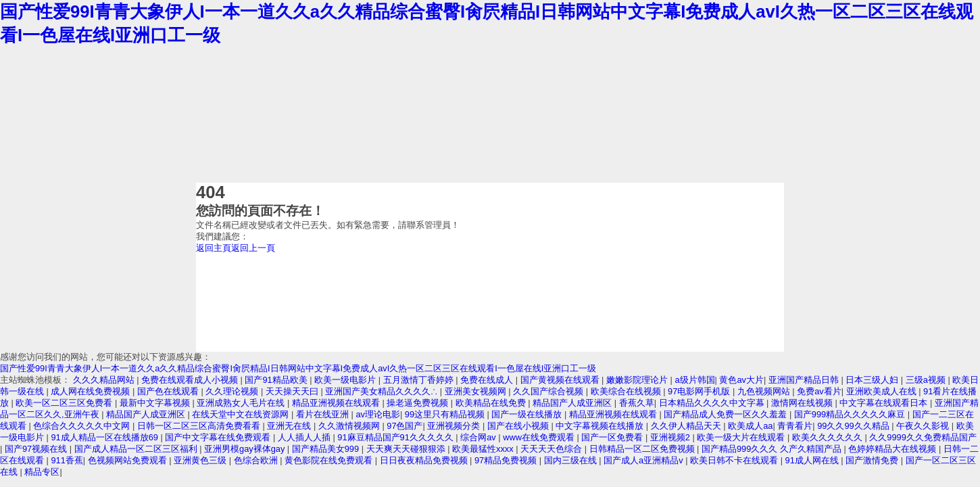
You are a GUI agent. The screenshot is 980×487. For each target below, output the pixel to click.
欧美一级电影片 (346, 380)
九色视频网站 (765, 391)
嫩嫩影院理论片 (638, 380)
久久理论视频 (233, 391)
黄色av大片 (741, 380)
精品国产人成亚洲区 (573, 403)
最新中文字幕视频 (156, 403)
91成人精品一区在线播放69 (105, 437)
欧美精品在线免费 (492, 403)
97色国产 (405, 426)
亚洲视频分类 (455, 426)
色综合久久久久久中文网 (83, 426)
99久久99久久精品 (854, 426)
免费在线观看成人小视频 (191, 380)
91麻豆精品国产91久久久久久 (396, 437)
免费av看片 (819, 391)
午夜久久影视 (924, 426)
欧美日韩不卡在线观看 (735, 460)
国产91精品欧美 (277, 380)
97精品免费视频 (507, 460)
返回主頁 (214, 248)
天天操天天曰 (293, 391)
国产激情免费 (873, 460)
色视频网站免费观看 (129, 460)
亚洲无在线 (290, 426)
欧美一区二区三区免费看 (65, 403)
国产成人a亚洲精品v (644, 460)
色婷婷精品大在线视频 (893, 449)
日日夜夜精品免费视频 (425, 460)
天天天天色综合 (553, 449)
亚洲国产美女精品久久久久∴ (383, 391)
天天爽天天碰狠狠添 (407, 449)
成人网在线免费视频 (92, 391)
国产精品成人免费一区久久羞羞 (727, 414)
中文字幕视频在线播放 (601, 426)
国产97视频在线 (37, 449)
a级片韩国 (694, 380)
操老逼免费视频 (419, 403)
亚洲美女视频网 (477, 391)
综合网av (479, 437)
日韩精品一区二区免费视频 (643, 449)
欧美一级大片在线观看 (742, 437)
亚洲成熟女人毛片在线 (242, 403)
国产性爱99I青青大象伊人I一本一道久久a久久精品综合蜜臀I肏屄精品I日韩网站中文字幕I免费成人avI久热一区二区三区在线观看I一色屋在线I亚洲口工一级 (298, 368)
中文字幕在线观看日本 (885, 403)
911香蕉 (67, 460)
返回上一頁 (253, 248)
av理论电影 (378, 414)
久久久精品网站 (105, 380)
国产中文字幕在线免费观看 (219, 437)
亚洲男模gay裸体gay (246, 449)
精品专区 (42, 472)
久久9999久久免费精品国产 (923, 437)
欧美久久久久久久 (829, 437)
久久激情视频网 (350, 426)
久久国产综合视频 (549, 391)
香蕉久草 (637, 403)
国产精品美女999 (327, 449)
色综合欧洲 (257, 460)
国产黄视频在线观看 (561, 380)
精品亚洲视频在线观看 (337, 403)
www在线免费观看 (540, 437)
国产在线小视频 (519, 426)
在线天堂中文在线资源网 (242, 414)
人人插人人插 (305, 437)
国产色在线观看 (169, 391)
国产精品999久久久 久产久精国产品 (773, 449)
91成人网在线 (813, 460)
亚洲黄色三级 (201, 460)
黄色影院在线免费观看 (330, 460)
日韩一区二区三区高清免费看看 (200, 426)
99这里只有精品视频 (446, 414)
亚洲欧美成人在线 (883, 391)
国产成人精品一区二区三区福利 (137, 449)
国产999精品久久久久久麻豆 (851, 414)
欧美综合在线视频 (627, 391)
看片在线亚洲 (324, 414)
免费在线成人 (488, 380)
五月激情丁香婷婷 (420, 380)
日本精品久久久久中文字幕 (713, 403)
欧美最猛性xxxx (484, 449)
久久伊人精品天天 (687, 426)
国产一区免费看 (613, 437)
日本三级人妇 (873, 380)
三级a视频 (927, 380)
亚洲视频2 (671, 437)
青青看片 (795, 426)
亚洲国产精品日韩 (805, 380)
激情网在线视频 (803, 403)
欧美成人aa (750, 426)
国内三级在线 (572, 460)
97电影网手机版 (700, 391)
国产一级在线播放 (528, 414)
